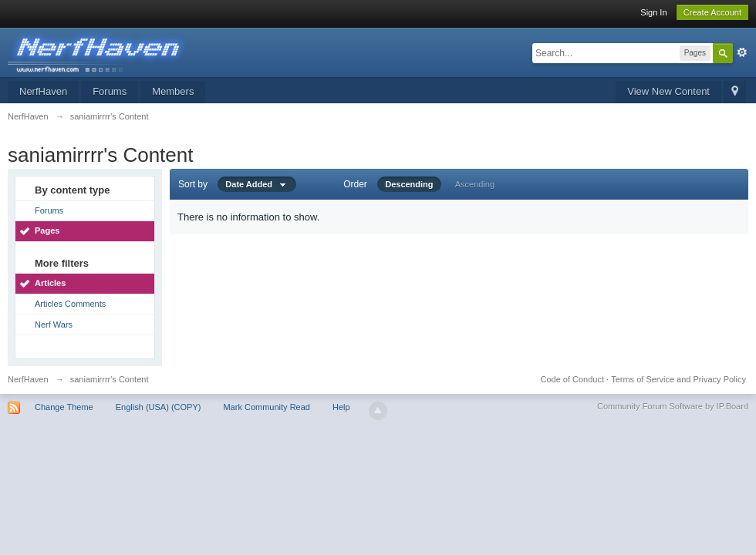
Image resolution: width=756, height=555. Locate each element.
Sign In (653, 12)
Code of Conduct (572, 379)
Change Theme (64, 407)
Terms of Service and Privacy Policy (678, 379)
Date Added (257, 184)
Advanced (742, 52)
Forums (110, 91)
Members (173, 91)
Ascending (475, 184)
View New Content (668, 91)
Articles (50, 283)
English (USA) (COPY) (159, 407)
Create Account (712, 12)
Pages (47, 230)
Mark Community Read (266, 407)
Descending (409, 184)
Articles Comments (70, 304)
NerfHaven (43, 91)
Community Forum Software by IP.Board (673, 406)
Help (341, 407)
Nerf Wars (54, 325)
